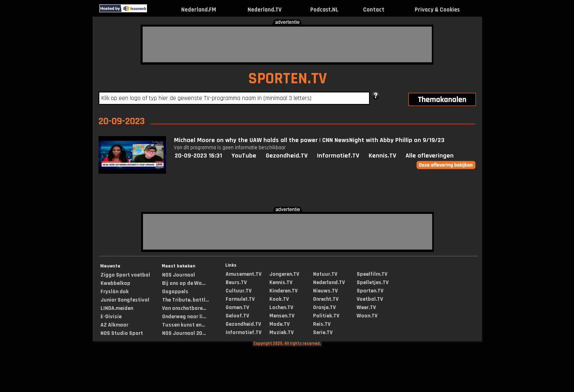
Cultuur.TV (239, 291)
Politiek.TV (326, 316)
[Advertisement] (287, 44)
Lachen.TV (281, 307)
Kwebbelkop (115, 283)
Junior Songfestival (125, 300)
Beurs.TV (236, 282)
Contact (374, 10)
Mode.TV (279, 324)
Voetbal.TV (370, 299)
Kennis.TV (382, 156)
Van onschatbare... (184, 308)
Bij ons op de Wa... (184, 283)
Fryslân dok (115, 292)
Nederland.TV (265, 10)
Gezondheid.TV (287, 156)
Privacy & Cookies (437, 10)
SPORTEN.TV (288, 79)
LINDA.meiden (117, 308)
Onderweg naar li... (184, 317)
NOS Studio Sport (122, 333)
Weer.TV (366, 307)
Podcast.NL (324, 10)
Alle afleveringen (430, 156)
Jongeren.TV (284, 274)
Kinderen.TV (283, 291)
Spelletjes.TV (373, 282)
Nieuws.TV (325, 291)
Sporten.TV (370, 291)
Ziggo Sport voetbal (125, 275)
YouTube (244, 156)
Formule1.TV (240, 299)
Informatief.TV (338, 156)
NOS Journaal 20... (184, 333)
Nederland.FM (199, 10)
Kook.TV (279, 299)
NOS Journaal (179, 275)
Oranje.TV (324, 307)
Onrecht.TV (326, 299)
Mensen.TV (282, 316)
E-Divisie (111, 317)
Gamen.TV (237, 307)
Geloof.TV (237, 316)
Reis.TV (322, 324)
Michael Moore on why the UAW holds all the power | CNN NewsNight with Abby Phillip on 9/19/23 (309, 140)
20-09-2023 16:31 (198, 156)
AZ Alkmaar (114, 325)
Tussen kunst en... (184, 325)
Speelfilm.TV (372, 274)
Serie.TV (323, 332)
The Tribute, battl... (186, 300)
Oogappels (175, 292)
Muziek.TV (281, 332)
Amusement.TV (244, 274)
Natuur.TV (325, 274)
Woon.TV (367, 316)
